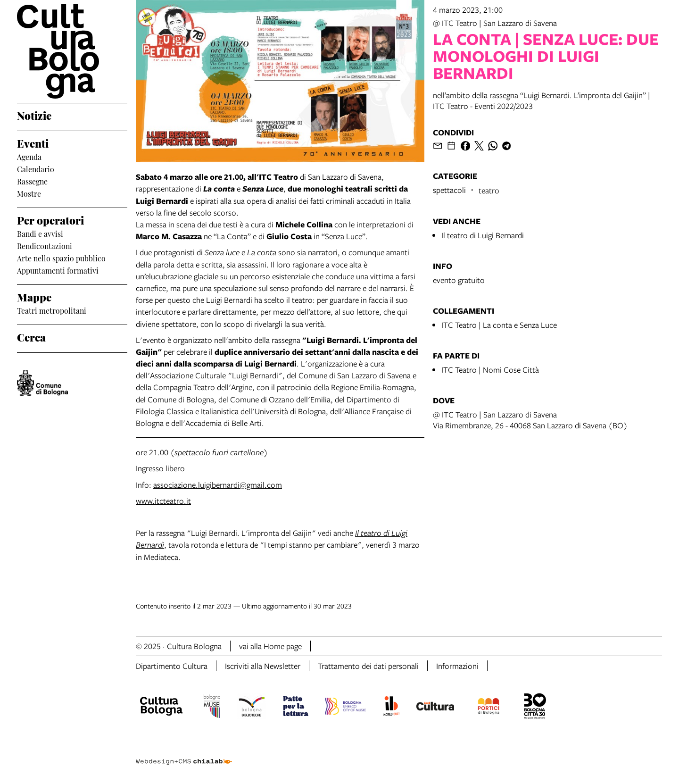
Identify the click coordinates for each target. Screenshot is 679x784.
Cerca (31, 337)
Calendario (36, 169)
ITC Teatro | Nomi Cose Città (490, 370)
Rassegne (32, 181)
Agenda (29, 157)
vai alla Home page (270, 646)
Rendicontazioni (45, 246)
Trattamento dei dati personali (368, 666)
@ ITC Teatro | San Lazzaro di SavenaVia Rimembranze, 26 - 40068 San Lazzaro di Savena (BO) (530, 420)
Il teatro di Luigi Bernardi (483, 235)
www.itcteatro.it (163, 501)
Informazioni (457, 666)
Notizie (34, 115)
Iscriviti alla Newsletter (263, 666)
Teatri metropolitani (52, 310)
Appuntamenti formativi (58, 270)
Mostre (29, 193)
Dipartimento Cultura (172, 666)
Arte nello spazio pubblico (61, 258)
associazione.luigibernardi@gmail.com (218, 485)
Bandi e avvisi (40, 234)
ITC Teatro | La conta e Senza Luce (499, 325)
